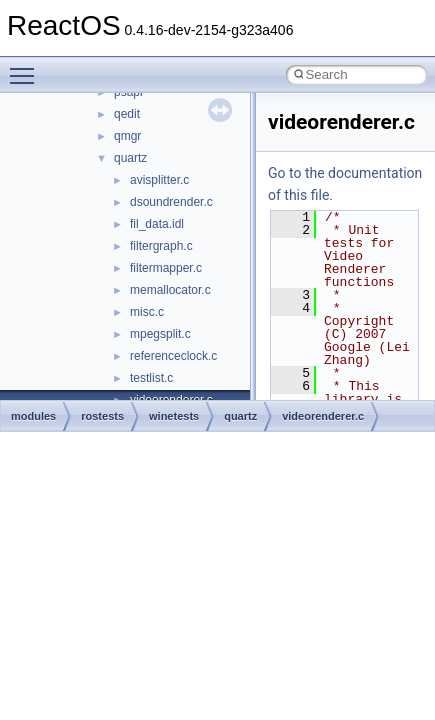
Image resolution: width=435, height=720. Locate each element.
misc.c (147, 312)
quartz (130, 158)
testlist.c (151, 378)
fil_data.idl (157, 224)
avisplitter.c (159, 180)
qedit (127, 114)
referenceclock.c (173, 356)
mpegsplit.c (160, 334)
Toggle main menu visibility (27, 67)
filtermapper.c (166, 268)
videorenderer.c (323, 416)
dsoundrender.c (171, 202)
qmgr (127, 136)
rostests (102, 416)
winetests (174, 416)
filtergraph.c (161, 246)
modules (33, 416)
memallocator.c (170, 290)
